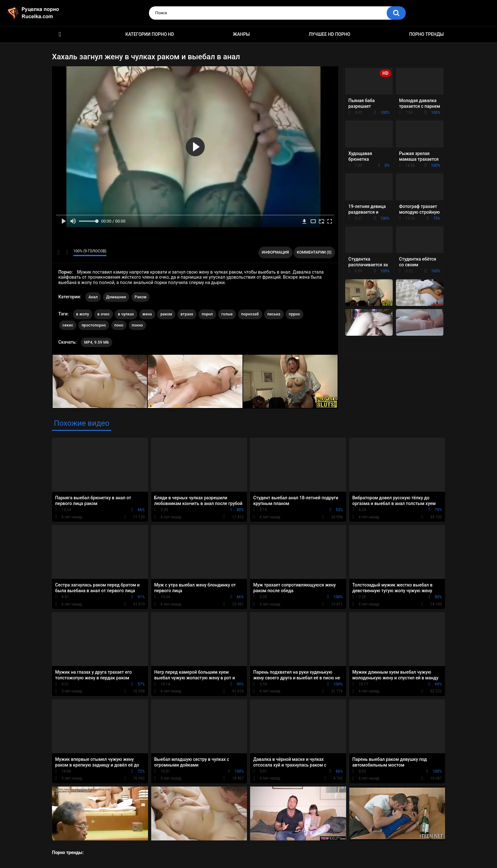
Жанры (242, 34)
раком (166, 314)
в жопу (83, 314)
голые (227, 314)
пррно (294, 314)
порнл (207, 314)
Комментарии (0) (314, 252)
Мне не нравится (67, 252)
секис (68, 325)
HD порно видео (60, 34)
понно (138, 325)
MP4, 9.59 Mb (96, 342)
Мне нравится (58, 252)
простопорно (94, 325)
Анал (93, 297)
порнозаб (250, 314)
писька (274, 314)
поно (119, 325)
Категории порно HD (150, 34)
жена (147, 314)
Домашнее (116, 297)
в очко (103, 314)
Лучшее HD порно (330, 34)
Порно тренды (426, 34)
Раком (141, 297)
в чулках (126, 314)
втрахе (187, 314)
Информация (275, 252)
